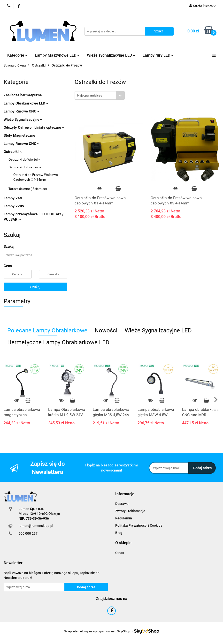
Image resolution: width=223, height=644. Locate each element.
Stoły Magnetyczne (19, 135)
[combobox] (100, 95)
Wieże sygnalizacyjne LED (111, 55)
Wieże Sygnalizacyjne (23, 120)
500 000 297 (28, 533)
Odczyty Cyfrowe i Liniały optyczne (34, 127)
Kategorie (17, 55)
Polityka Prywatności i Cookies (139, 525)
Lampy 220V (14, 206)
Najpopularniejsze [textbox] (90, 95)
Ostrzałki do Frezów (25, 167)
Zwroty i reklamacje (130, 511)
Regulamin (124, 518)
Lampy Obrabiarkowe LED (26, 103)
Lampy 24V (13, 198)
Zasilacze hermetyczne (23, 95)
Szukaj (35, 287)
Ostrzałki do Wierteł (24, 159)
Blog (119, 533)
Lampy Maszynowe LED (57, 55)
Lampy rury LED (158, 55)
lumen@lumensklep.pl (36, 526)
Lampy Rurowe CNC (21, 111)
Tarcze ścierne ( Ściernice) (28, 189)
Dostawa (122, 504)
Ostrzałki (13, 152)
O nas (120, 553)
